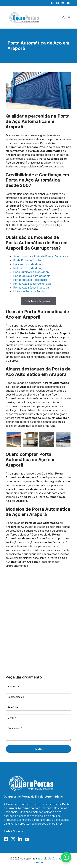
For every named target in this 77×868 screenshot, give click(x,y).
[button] (64, 18)
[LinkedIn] (62, 3)
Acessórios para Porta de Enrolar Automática (41, 256)
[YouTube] (67, 3)
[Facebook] (51, 3)
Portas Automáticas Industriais (31, 288)
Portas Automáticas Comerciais (32, 284)
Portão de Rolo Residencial (30, 280)
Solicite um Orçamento (38, 301)
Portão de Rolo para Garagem (32, 276)
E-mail (12, 718)
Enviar (39, 749)
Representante (16, 697)
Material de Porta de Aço (29, 268)
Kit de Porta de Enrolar (27, 260)
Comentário (15, 728)
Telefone (14, 707)
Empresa (13, 687)
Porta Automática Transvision (31, 272)
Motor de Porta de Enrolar (29, 291)
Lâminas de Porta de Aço (29, 264)
